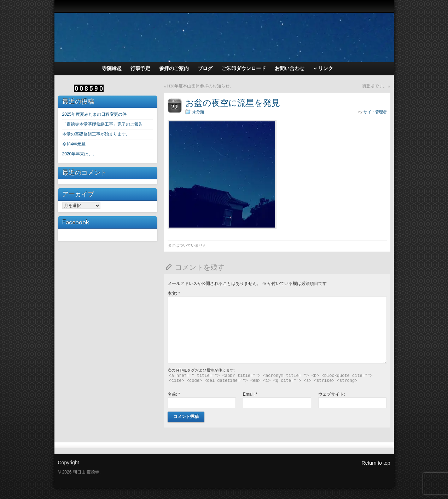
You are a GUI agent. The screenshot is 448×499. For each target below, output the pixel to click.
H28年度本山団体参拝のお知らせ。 (201, 86)
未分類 (198, 112)
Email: (250, 394)
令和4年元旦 (74, 144)
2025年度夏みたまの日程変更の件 (95, 114)
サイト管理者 (375, 112)
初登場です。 (374, 86)
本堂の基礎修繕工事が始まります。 (96, 134)
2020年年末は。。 (80, 154)
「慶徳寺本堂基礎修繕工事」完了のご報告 (103, 124)
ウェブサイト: (331, 394)
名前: (174, 394)
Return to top (376, 463)
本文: (174, 293)
